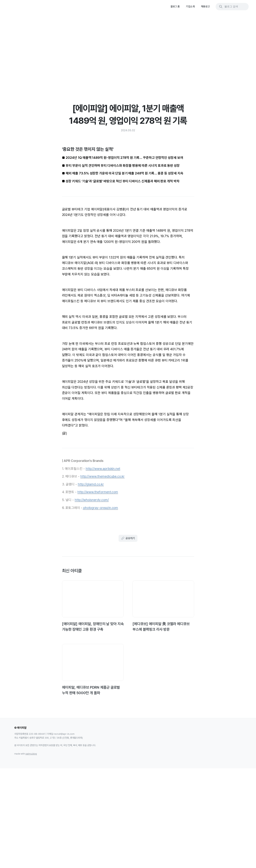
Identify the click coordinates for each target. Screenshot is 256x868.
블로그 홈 (175, 6)
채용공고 (205, 6)
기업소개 (190, 6)
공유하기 (128, 630)
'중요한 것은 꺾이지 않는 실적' (221, 29)
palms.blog (31, 851)
